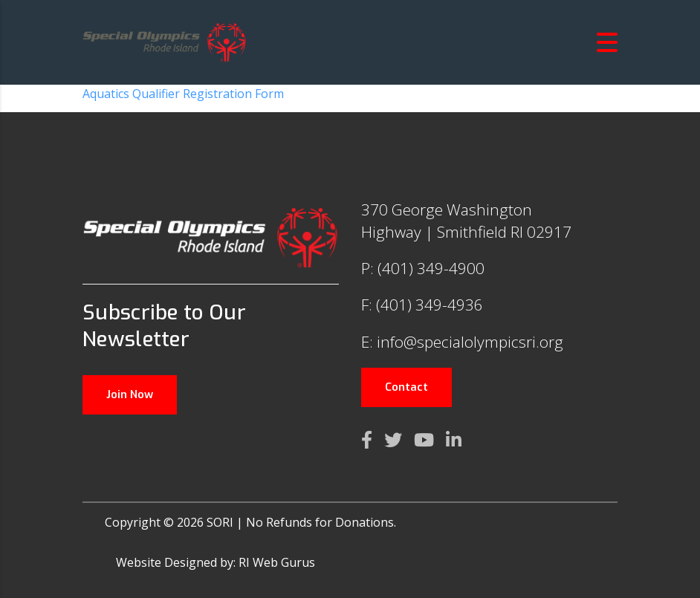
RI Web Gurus (277, 562)
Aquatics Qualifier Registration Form (183, 94)
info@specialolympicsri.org (470, 342)
